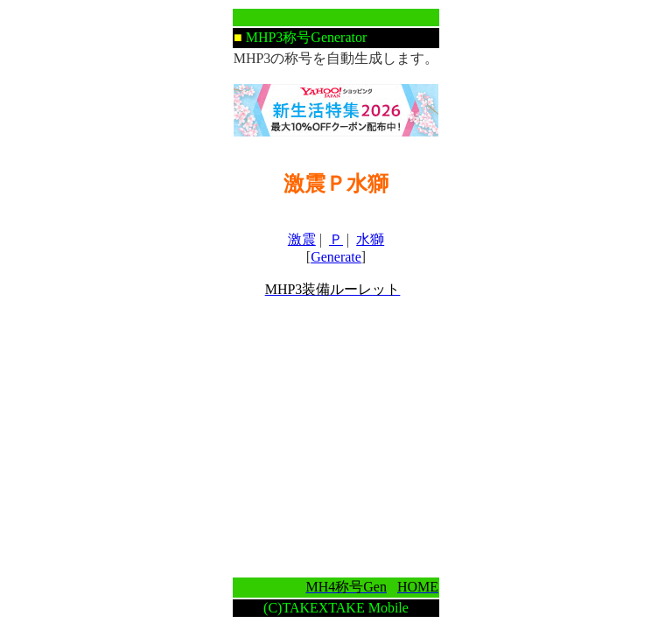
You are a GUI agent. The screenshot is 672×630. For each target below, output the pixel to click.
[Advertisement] (336, 437)
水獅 (370, 239)
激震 (302, 239)
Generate (336, 257)
